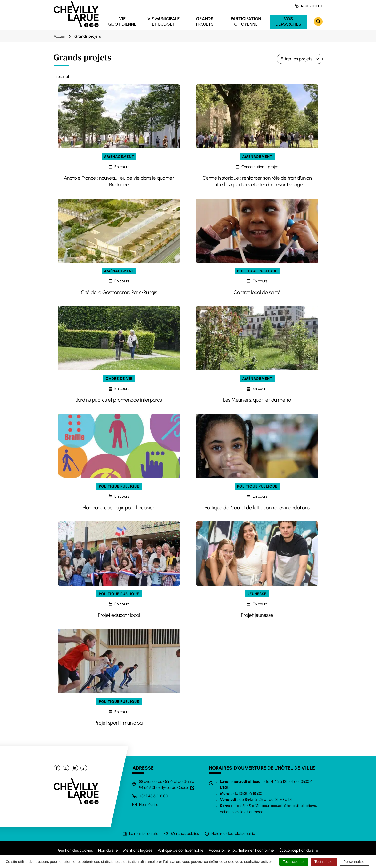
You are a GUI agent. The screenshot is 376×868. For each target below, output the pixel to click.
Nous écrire (149, 804)
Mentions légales (138, 850)
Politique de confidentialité (180, 850)
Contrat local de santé (257, 292)
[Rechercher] (318, 22)
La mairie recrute (144, 833)
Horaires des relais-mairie (233, 833)
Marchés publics (185, 833)
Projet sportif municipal (119, 723)
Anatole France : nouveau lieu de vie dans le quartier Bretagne (119, 181)
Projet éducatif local (119, 615)
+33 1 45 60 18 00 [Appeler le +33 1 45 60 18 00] (154, 796)
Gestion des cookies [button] (75, 850)
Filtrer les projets (300, 59)
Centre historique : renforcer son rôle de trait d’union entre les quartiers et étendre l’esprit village (257, 181)
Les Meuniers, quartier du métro (257, 400)
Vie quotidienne (122, 21)
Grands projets (205, 21)
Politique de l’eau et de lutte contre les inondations (257, 508)
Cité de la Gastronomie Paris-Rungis (119, 292)
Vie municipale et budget (164, 21)
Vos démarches (288, 21)
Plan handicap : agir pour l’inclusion (119, 508)
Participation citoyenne (246, 21)
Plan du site (108, 850)
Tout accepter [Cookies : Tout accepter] (294, 862)
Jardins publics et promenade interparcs (119, 400)
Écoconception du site (299, 850)
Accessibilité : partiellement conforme (241, 850)
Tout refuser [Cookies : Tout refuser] (324, 862)
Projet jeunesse (257, 615)
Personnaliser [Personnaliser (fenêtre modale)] (354, 862)
